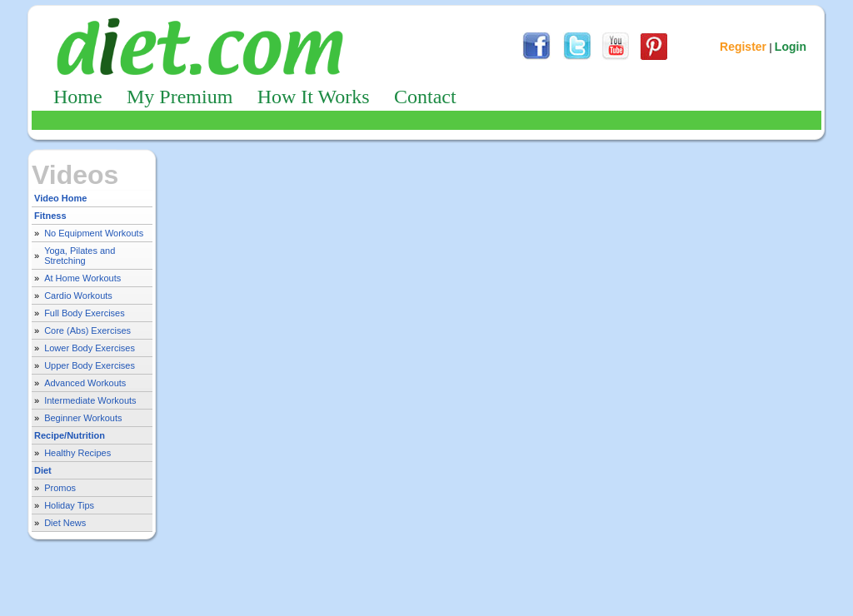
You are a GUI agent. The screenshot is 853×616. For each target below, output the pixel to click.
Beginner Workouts (83, 418)
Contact (425, 97)
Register (743, 47)
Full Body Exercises (85, 313)
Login (791, 47)
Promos (60, 488)
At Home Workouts (82, 278)
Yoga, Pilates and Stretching (80, 256)
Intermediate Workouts (90, 400)
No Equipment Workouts (94, 233)
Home (78, 97)
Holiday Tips (69, 505)
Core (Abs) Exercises (87, 330)
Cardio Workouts (78, 296)
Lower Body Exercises (90, 348)
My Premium (180, 97)
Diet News (65, 523)
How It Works (314, 97)
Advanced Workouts (85, 383)
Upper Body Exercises (90, 365)
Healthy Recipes (77, 453)
